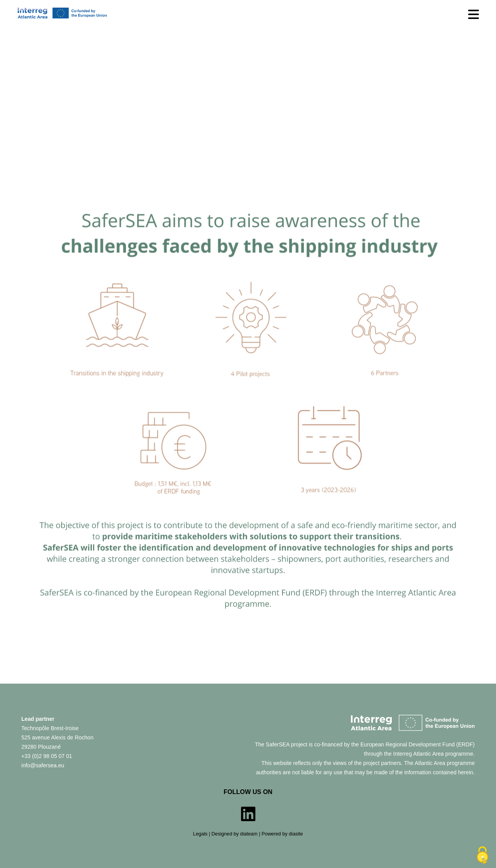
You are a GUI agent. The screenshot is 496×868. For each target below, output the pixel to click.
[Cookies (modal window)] (482, 855)
